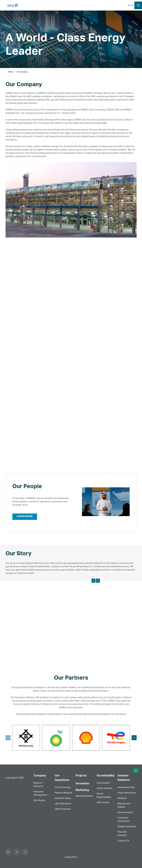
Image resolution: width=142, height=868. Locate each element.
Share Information (127, 793)
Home (11, 72)
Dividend (122, 798)
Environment (103, 783)
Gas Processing (63, 788)
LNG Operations (63, 804)
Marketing (82, 790)
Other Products (63, 809)
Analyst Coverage (127, 827)
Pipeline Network (63, 793)
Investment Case (126, 788)
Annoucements (125, 813)
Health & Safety (104, 789)
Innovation (83, 784)
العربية (130, 5)
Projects (81, 776)
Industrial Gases (63, 798)
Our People (39, 801)
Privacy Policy (71, 857)
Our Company (22, 72)
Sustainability (106, 776)
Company (40, 776)
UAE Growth (103, 803)
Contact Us (123, 841)
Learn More (25, 517)
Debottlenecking (84, 796)
